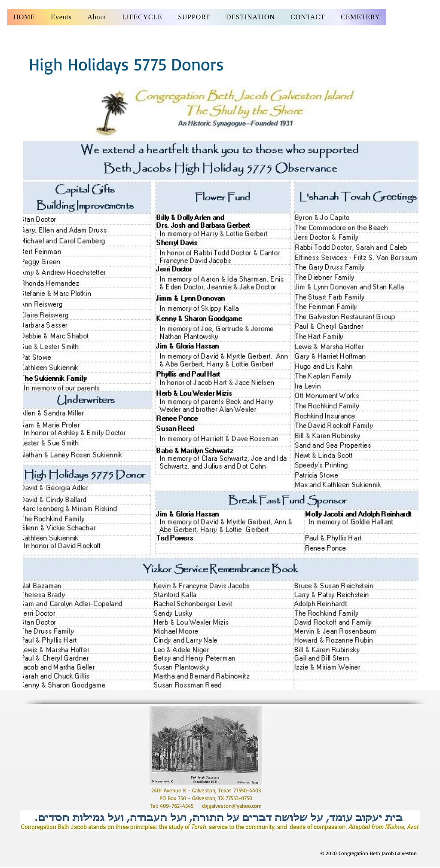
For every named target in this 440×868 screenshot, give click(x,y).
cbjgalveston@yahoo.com (232, 806)
